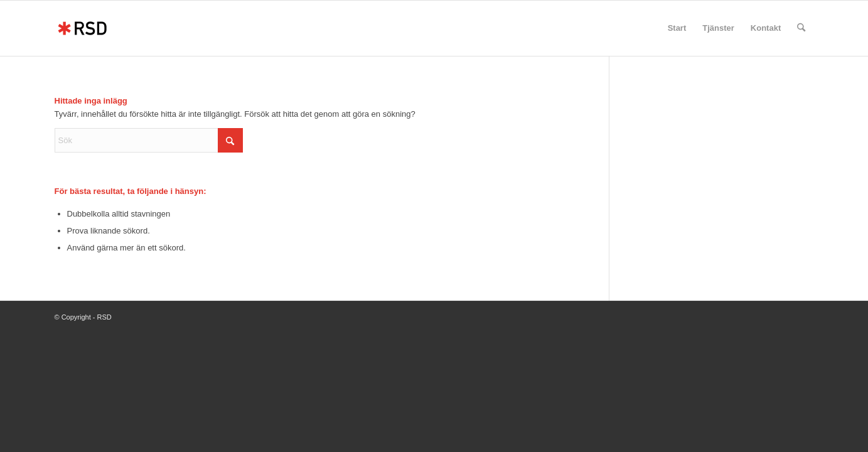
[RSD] (82, 28)
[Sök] (801, 28)
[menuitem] (677, 28)
